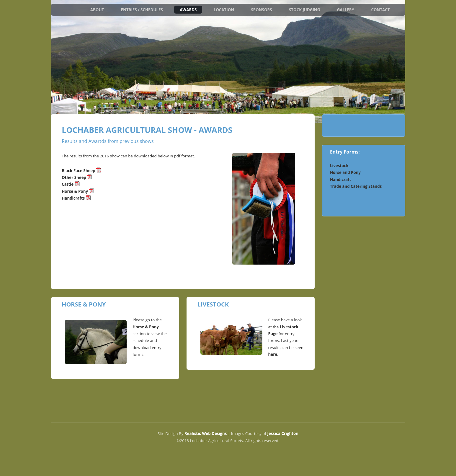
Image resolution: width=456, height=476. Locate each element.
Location (224, 9)
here (273, 354)
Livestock (339, 166)
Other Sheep (74, 177)
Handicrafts (76, 198)
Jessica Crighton (283, 433)
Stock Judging (304, 9)
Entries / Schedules (142, 9)
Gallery (346, 9)
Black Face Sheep (79, 171)
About (97, 9)
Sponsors (261, 9)
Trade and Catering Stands (356, 186)
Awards (188, 9)
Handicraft (340, 180)
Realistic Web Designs (206, 433)
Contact (380, 9)
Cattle (68, 184)
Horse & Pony (78, 191)
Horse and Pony (345, 172)
